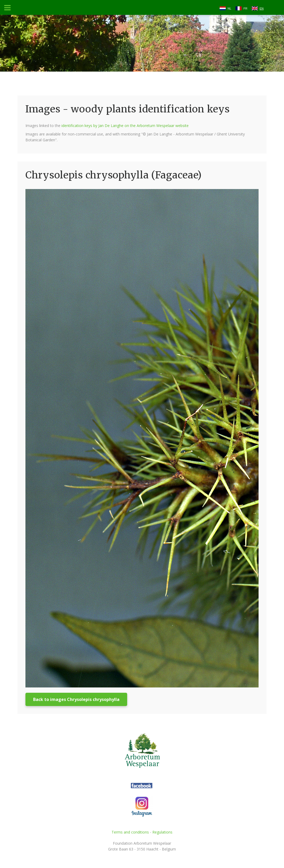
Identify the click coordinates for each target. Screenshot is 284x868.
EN (262, 8)
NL (229, 8)
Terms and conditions (130, 832)
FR (245, 8)
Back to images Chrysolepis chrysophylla (76, 699)
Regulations (162, 832)
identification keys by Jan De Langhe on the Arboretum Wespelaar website (125, 126)
